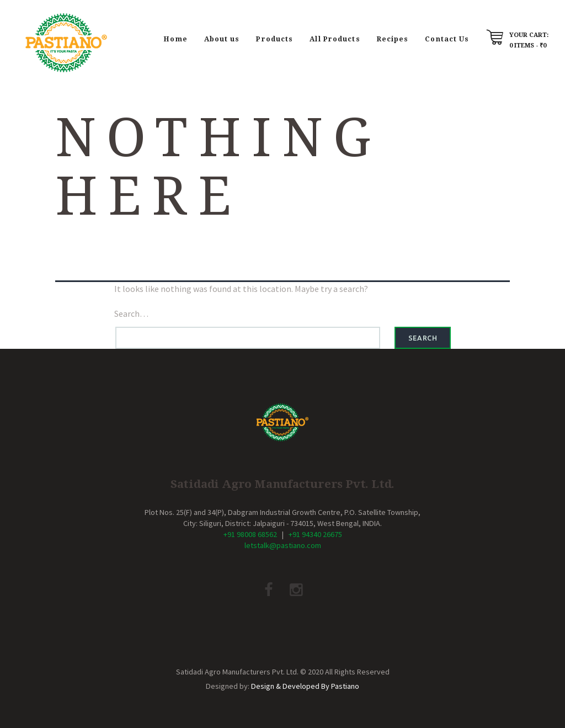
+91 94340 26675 (315, 534)
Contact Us (447, 39)
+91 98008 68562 (250, 534)
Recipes (393, 39)
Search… (131, 313)
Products (274, 39)
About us (222, 39)
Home (175, 39)
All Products (335, 39)
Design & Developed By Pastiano (305, 686)
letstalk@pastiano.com (283, 545)
